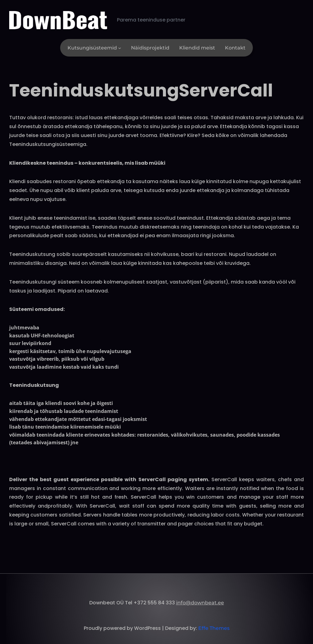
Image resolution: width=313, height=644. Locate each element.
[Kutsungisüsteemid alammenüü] (120, 48)
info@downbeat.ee (200, 603)
